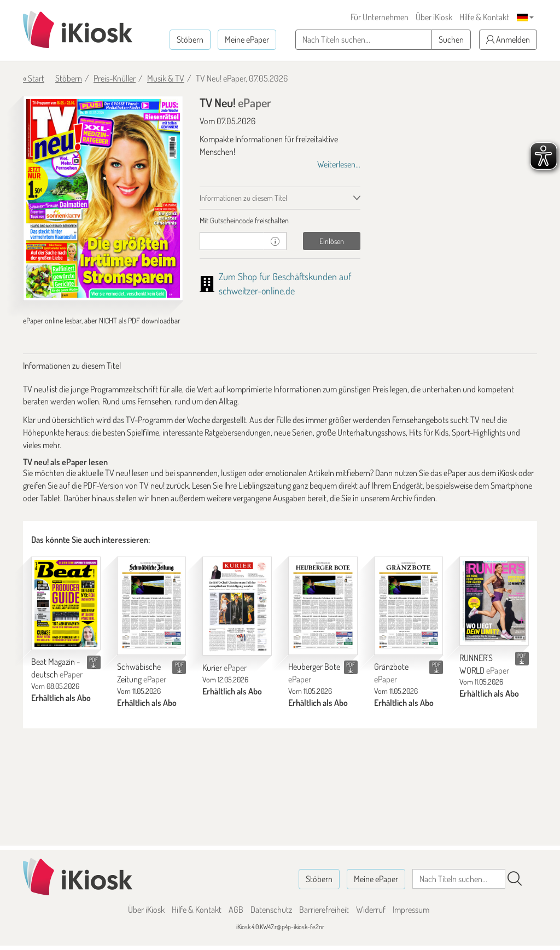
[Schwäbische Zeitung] (152, 606)
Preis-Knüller (115, 78)
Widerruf (371, 910)
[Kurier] (237, 606)
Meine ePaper (247, 39)
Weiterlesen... (339, 164)
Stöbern (190, 39)
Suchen (451, 39)
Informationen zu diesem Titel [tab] (243, 198)
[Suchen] (515, 879)
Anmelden (508, 39)
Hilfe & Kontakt (484, 17)
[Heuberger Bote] (323, 606)
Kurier (224, 668)
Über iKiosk (434, 17)
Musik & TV (166, 78)
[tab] (280, 221)
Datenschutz (271, 910)
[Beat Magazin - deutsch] (66, 603)
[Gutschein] (232, 241)
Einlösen (332, 241)
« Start (34, 78)
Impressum (411, 910)
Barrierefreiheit (324, 910)
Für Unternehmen (380, 17)
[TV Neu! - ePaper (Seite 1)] (103, 198)
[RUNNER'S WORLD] (494, 601)
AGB (236, 910)
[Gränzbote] (409, 606)
